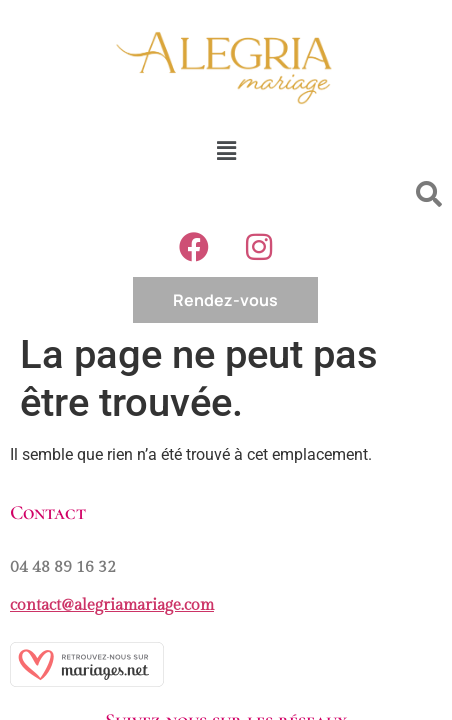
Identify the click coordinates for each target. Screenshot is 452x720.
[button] (226, 151)
